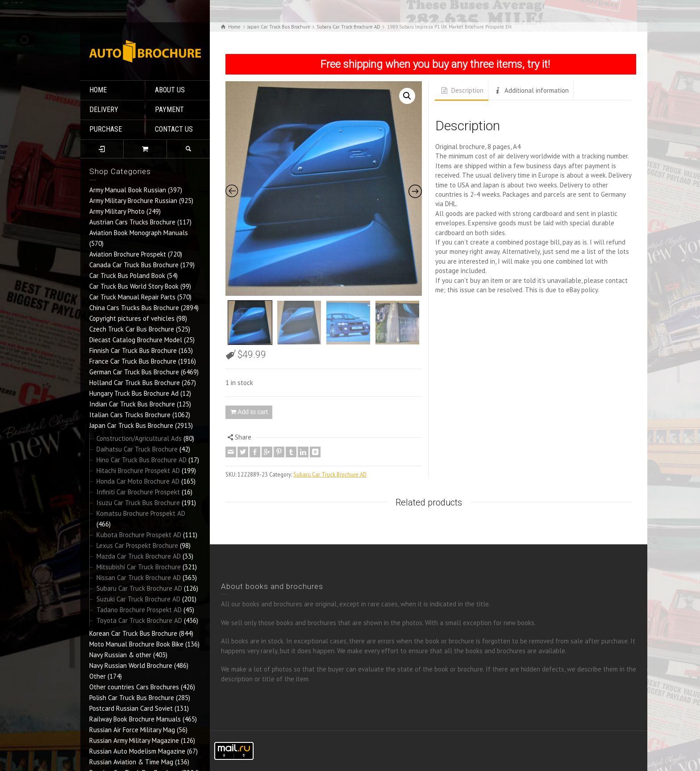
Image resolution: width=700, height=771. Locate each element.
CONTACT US (174, 129)
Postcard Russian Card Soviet (131, 708)
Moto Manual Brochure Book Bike (136, 644)
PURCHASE (106, 129)
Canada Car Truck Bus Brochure (134, 265)
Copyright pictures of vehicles (132, 318)
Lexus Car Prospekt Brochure (137, 545)
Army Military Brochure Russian (133, 201)
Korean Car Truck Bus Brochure (133, 633)
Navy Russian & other (120, 655)
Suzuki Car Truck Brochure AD (138, 599)
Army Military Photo (117, 211)
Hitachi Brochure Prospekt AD (138, 470)
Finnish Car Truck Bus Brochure (133, 350)
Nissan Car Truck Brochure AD (139, 578)
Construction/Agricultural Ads (139, 438)
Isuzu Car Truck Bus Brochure (138, 503)
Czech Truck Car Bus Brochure (132, 329)
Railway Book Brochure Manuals (135, 719)
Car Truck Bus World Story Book (134, 286)
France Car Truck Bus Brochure (133, 361)
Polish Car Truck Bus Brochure (132, 698)
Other (98, 676)
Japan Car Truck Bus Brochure (131, 425)
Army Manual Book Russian (128, 190)
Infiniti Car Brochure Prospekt (138, 492)
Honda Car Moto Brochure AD (138, 481)
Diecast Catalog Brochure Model (136, 340)
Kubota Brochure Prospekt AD (139, 535)
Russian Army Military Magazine (134, 740)
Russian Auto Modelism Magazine (137, 751)
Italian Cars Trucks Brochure (130, 415)
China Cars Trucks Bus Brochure (134, 308)
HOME (98, 90)
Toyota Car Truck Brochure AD (139, 620)
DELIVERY (104, 110)
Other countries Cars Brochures (134, 687)
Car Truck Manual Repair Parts (132, 297)
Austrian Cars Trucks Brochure (132, 222)
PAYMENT (169, 110)
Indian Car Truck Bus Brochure (132, 404)
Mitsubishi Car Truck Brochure (139, 567)
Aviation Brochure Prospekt (128, 254)
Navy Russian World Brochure (131, 665)
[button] (407, 96)
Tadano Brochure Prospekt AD (139, 610)
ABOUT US (170, 90)
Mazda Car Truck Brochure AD (139, 556)
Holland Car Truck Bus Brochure (135, 383)
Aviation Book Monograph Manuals (139, 233)
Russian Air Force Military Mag (132, 730)
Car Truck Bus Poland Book (127, 276)
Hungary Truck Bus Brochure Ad (134, 393)
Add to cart (253, 412)
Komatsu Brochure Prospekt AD (141, 513)
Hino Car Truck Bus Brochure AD (142, 460)
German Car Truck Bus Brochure (134, 372)
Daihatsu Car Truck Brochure (137, 449)
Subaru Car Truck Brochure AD (139, 588)
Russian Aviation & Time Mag (131, 762)
